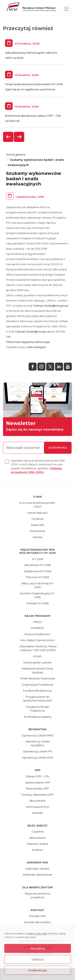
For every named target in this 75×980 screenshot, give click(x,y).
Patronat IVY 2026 (37, 577)
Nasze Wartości (38, 513)
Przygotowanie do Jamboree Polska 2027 (37, 699)
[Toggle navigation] (66, 9)
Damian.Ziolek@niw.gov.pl (51, 306)
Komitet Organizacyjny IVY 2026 (37, 595)
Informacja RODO (38, 807)
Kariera (38, 537)
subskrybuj (58, 448)
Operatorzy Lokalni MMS (38, 735)
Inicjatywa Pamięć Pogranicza (37, 709)
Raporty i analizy (37, 844)
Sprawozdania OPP (38, 782)
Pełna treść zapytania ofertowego (28, 342)
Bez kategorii (37, 347)
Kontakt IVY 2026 (38, 603)
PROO (38, 622)
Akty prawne (37, 801)
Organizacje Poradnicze (37, 685)
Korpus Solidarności (37, 634)
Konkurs (37, 850)
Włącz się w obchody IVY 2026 (37, 585)
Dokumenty (38, 531)
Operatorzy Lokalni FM (37, 751)
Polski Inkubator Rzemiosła (37, 678)
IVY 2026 (37, 559)
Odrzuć (38, 959)
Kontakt (38, 813)
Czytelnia (38, 831)
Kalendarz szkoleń (38, 869)
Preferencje (38, 970)
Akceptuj (37, 948)
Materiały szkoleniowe (38, 875)
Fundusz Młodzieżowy (38, 691)
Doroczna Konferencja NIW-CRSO (37, 505)
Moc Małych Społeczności (37, 640)
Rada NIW (38, 525)
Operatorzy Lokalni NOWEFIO (38, 743)
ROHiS (37, 656)
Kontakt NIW (38, 916)
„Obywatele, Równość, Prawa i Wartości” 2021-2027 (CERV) (37, 648)
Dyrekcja (37, 519)
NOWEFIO (37, 628)
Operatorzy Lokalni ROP (37, 758)
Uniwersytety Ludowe (37, 662)
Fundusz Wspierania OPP (37, 795)
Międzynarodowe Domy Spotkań (37, 670)
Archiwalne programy (37, 717)
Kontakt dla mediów (38, 922)
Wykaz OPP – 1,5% (38, 776)
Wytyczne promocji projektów (37, 895)
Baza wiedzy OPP (37, 788)
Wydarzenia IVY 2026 (38, 571)
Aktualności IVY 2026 (37, 565)
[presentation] (8, 137)
